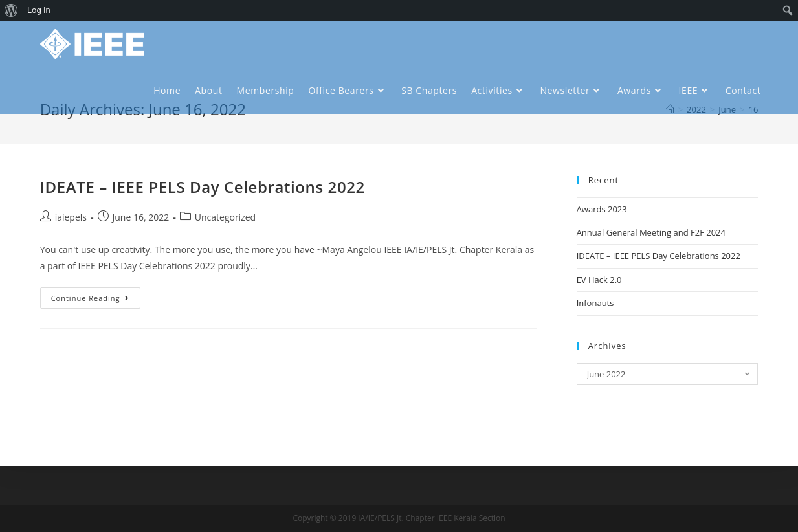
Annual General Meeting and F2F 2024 (651, 232)
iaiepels (71, 217)
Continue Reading (91, 298)
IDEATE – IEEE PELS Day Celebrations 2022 (203, 187)
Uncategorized (225, 217)
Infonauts (595, 303)
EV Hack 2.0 (599, 280)
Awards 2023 (602, 209)
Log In (39, 10)
